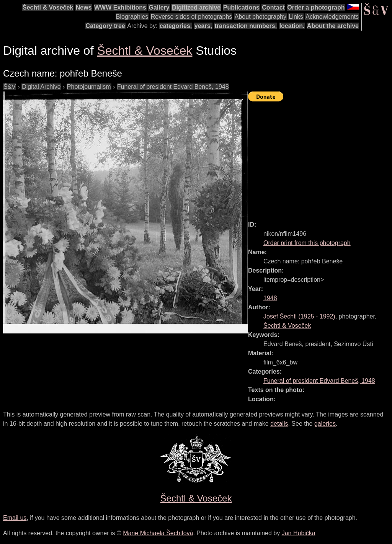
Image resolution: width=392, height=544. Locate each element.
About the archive (333, 26)
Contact (273, 7)
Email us (15, 518)
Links (296, 17)
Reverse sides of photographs (192, 17)
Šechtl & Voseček (48, 7)
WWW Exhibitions (120, 7)
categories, (176, 26)
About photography (261, 17)
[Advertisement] (320, 158)
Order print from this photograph (307, 243)
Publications (241, 7)
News (84, 7)
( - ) (299, 316)
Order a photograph (316, 7)
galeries (325, 424)
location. (292, 26)
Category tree (105, 26)
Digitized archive (196, 7)
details (279, 424)
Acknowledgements (332, 17)
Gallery (159, 7)
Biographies (132, 17)
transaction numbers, (246, 26)
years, (203, 26)
